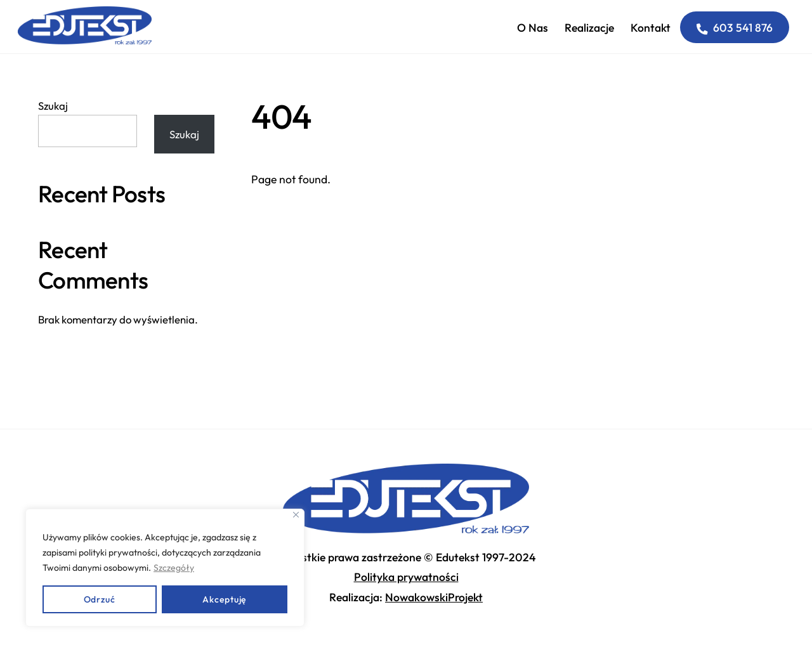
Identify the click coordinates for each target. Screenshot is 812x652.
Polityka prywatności (406, 577)
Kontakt (651, 28)
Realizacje (589, 28)
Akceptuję (224, 599)
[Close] (296, 515)
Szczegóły (174, 568)
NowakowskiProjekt (434, 597)
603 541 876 (735, 28)
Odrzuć (100, 599)
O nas (533, 28)
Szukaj (53, 106)
